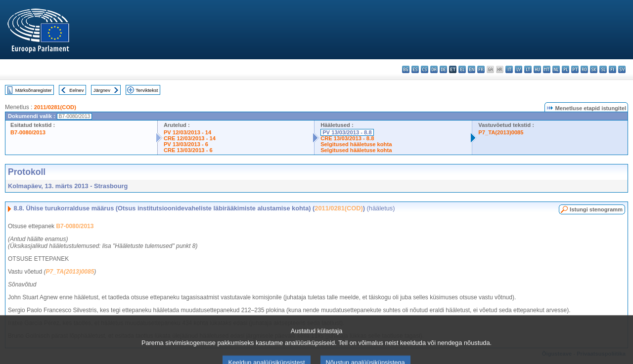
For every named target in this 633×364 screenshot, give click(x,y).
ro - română (584, 69)
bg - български (406, 69)
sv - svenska (622, 69)
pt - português (575, 69)
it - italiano (509, 69)
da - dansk (434, 69)
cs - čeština (425, 69)
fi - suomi (612, 69)
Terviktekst (147, 90)
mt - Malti (547, 69)
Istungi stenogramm (596, 209)
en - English (472, 69)
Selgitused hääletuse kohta (356, 144)
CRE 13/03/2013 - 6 (188, 150)
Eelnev (76, 90)
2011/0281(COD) (55, 107)
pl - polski (565, 69)
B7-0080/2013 (28, 132)
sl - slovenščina (603, 69)
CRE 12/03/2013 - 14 (190, 138)
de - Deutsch (443, 69)
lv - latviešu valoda (519, 69)
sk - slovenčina (594, 69)
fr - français (481, 69)
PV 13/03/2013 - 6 (186, 144)
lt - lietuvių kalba (528, 69)
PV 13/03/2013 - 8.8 (347, 132)
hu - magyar (537, 69)
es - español (415, 69)
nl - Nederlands (556, 69)
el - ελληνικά (462, 69)
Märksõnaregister (34, 90)
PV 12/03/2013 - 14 (187, 132)
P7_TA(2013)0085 (501, 132)
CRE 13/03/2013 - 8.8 (347, 138)
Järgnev (102, 90)
